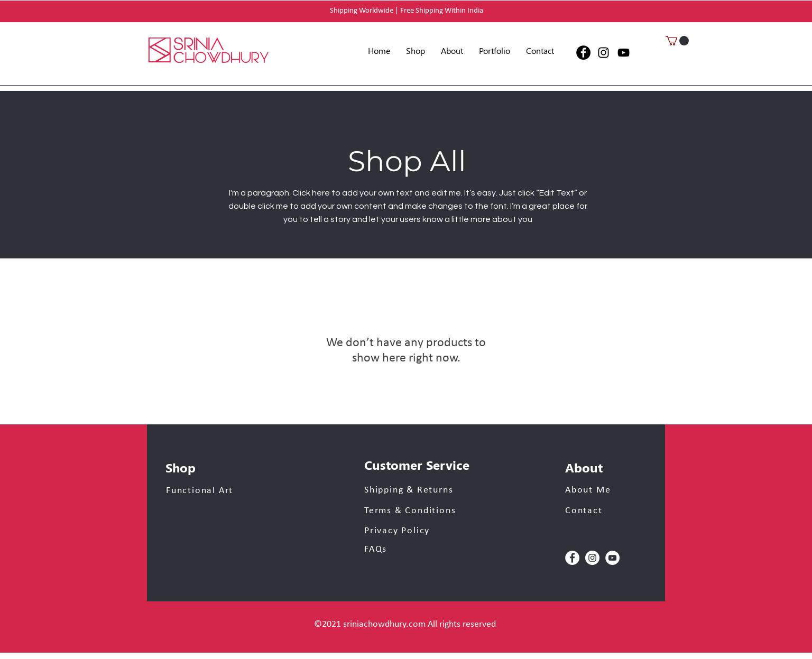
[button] (495, 51)
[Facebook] (583, 53)
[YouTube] (624, 53)
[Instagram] (603, 53)
